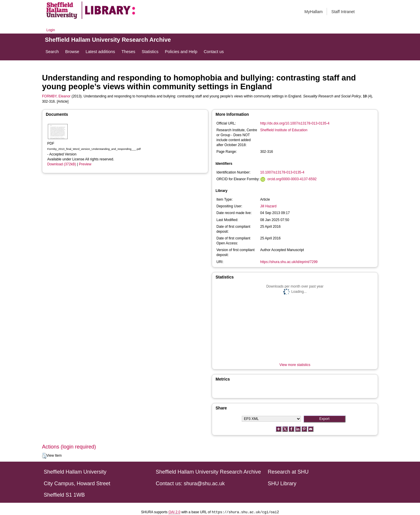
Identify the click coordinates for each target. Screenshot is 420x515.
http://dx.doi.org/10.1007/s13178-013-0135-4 (295, 123)
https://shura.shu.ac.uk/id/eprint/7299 (289, 262)
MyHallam (314, 12)
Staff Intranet (343, 12)
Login (51, 30)
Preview (85, 164)
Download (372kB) (62, 164)
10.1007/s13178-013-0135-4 (282, 172)
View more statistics (295, 365)
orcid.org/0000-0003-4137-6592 (292, 179)
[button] (44, 456)
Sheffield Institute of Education (284, 130)
